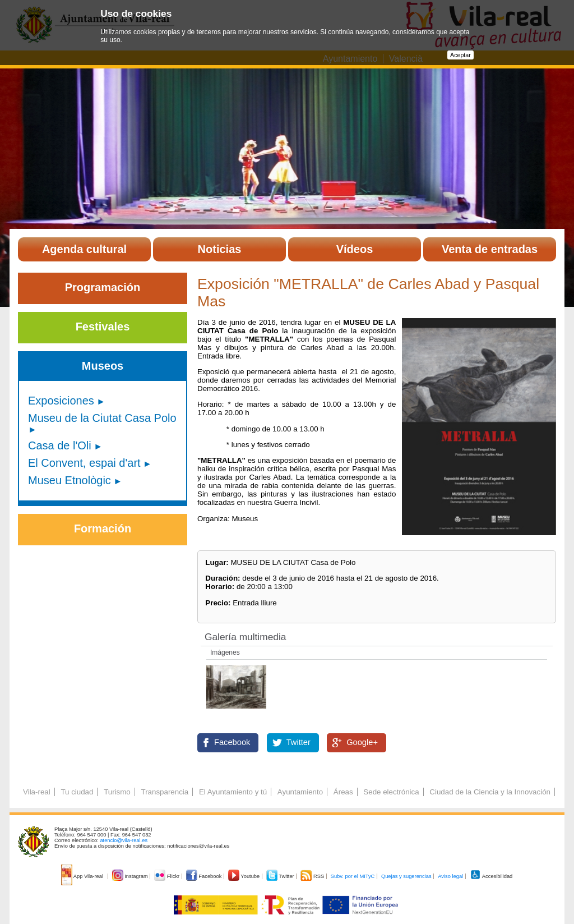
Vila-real (37, 792)
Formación (103, 528)
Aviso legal (450, 876)
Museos (103, 366)
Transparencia (165, 792)
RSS (313, 876)
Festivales (103, 327)
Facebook (232, 742)
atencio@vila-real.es (124, 840)
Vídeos (355, 249)
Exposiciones (61, 401)
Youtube (245, 876)
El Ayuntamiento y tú (233, 792)
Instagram (131, 876)
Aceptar (460, 55)
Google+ (362, 742)
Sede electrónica (391, 792)
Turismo (117, 792)
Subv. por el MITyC (353, 876)
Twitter (298, 742)
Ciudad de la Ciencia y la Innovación (490, 792)
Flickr (167, 876)
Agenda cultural (84, 249)
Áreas (343, 792)
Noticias (220, 249)
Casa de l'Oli (60, 445)
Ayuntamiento (300, 792)
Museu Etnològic (70, 480)
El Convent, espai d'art (84, 463)
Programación (103, 287)
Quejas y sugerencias (406, 876)
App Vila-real (83, 876)
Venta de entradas (490, 249)
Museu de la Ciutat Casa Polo (102, 418)
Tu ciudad (77, 792)
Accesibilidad (491, 876)
